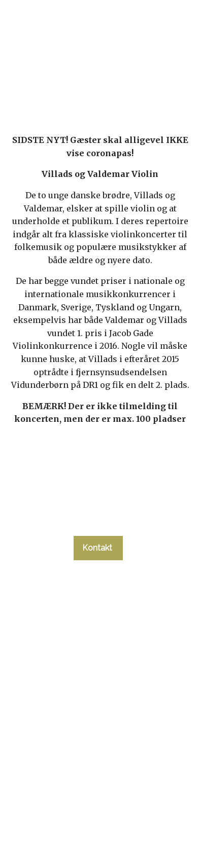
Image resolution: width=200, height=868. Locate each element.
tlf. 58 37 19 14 (98, 517)
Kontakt (98, 548)
